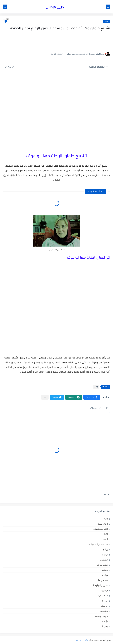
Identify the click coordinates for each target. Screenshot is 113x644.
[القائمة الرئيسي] (108, 7)
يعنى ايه (104, 626)
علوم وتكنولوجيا (100, 585)
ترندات (105, 555)
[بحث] (5, 7)
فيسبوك (104, 590)
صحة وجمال (102, 580)
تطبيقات (104, 560)
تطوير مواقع (102, 565)
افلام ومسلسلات (100, 529)
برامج (105, 549)
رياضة (105, 575)
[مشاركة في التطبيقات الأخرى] (45, 397)
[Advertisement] (81, 40)
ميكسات (104, 611)
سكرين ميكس (57, 7)
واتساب (104, 621)
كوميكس (104, 606)
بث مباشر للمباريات (99, 544)
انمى (105, 539)
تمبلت (105, 570)
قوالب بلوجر (102, 596)
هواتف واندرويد (101, 616)
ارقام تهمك (103, 524)
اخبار (106, 21)
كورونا (105, 601)
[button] (92, 397)
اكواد (105, 534)
